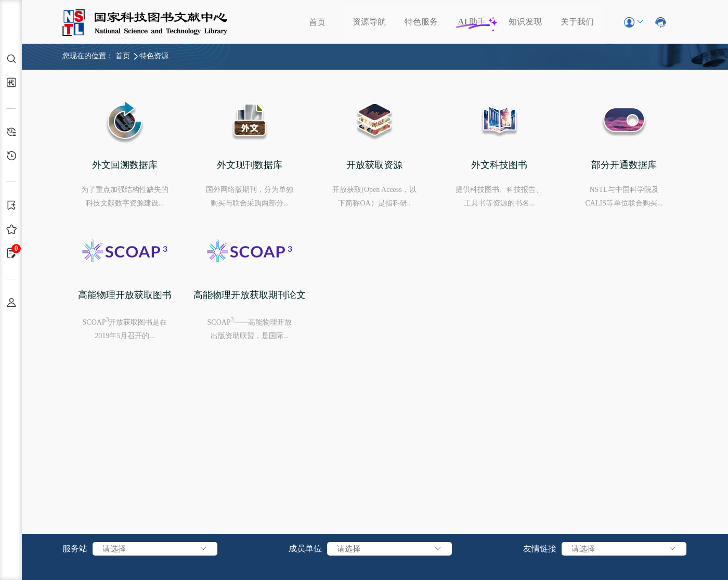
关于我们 (577, 22)
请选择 (155, 549)
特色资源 (154, 56)
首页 (317, 22)
